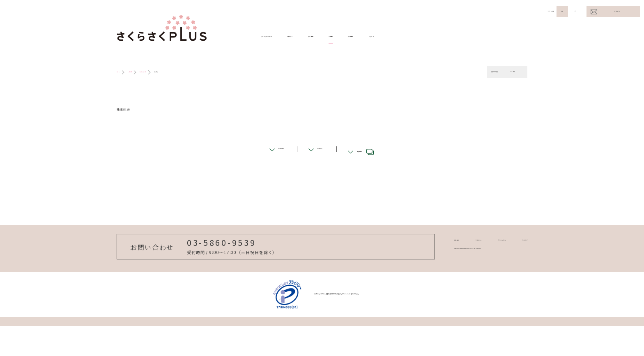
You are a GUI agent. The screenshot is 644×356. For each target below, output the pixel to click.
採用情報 (457, 37)
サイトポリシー (412, 266)
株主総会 (320, 169)
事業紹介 (340, 37)
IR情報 (419, 37)
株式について (187, 72)
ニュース (498, 37)
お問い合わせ (617, 11)
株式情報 (262, 169)
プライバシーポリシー (463, 266)
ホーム (125, 72)
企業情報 (381, 37)
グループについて (287, 37)
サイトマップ (513, 266)
